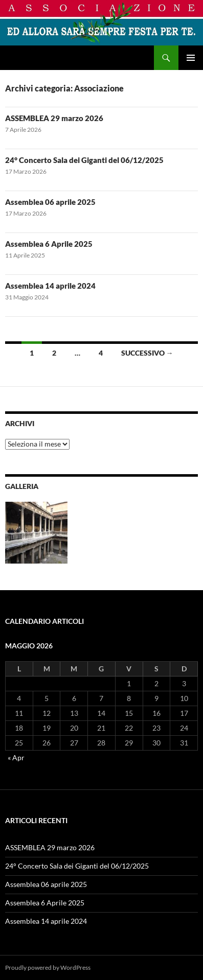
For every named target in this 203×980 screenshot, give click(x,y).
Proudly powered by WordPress (48, 967)
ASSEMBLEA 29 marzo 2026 (54, 118)
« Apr (16, 757)
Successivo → (147, 353)
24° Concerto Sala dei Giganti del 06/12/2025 (84, 160)
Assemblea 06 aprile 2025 (50, 202)
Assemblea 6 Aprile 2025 (49, 244)
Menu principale (191, 58)
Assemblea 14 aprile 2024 (50, 286)
